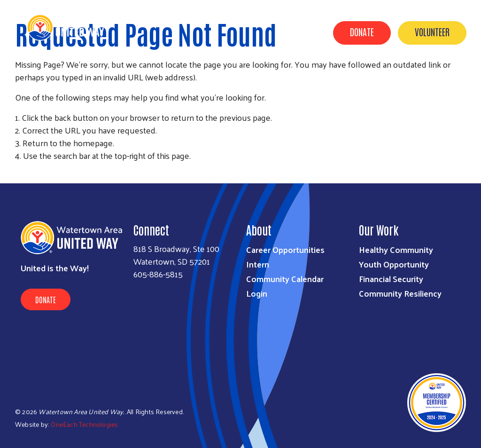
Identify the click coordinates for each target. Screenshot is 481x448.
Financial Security (391, 279)
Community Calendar (285, 279)
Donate (362, 31)
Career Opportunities (285, 249)
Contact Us (445, 77)
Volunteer (432, 31)
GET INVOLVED (299, 77)
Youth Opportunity (394, 264)
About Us (245, 77)
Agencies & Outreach (373, 77)
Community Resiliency (400, 293)
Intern (258, 264)
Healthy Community (396, 249)
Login (257, 293)
